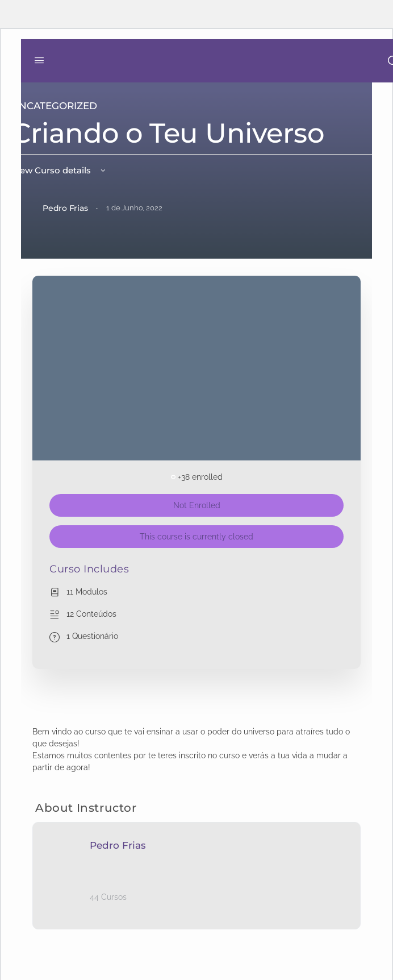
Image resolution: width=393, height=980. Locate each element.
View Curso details (59, 170)
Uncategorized (54, 106)
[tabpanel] (196, 750)
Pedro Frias (118, 845)
